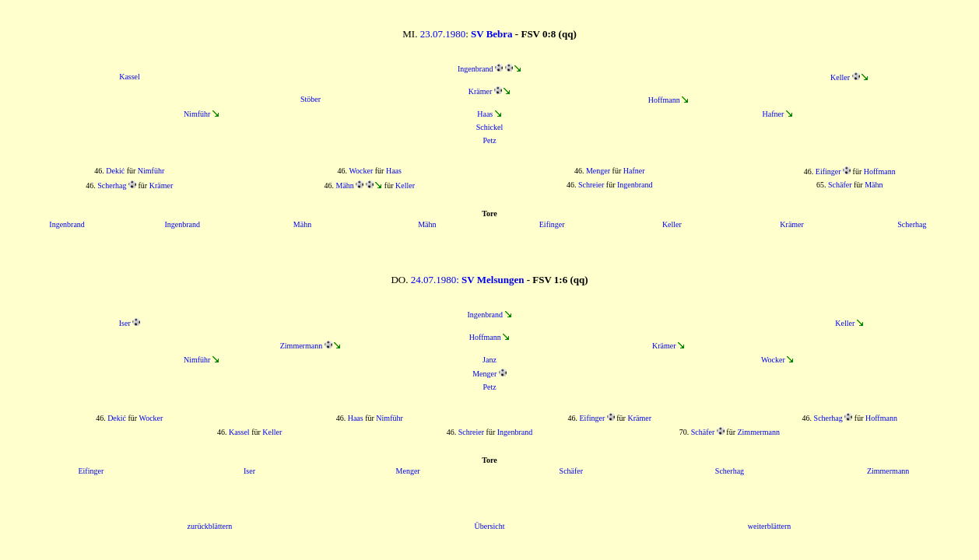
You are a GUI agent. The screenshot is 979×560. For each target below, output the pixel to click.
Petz (489, 140)
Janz (489, 360)
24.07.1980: (436, 280)
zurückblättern (210, 526)
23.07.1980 (443, 34)
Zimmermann (301, 346)
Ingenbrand (475, 69)
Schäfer (840, 185)
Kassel (130, 77)
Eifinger (828, 171)
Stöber (311, 99)
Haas (485, 114)
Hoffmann (664, 100)
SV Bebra (492, 34)
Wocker (361, 171)
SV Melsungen (493, 280)
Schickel (489, 127)
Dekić (115, 171)
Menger (598, 171)
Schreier (591, 185)
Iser (125, 323)
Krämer (481, 91)
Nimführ (197, 114)
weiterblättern (770, 526)
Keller (840, 77)
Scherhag (112, 185)
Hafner (773, 114)
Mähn (344, 185)
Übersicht (490, 526)
